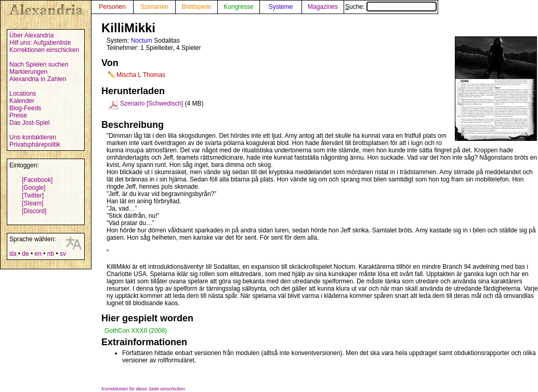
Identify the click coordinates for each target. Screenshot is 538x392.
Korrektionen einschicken (44, 50)
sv (63, 254)
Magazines (323, 7)
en (38, 254)
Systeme (281, 7)
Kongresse (238, 7)
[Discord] (34, 211)
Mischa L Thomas (141, 75)
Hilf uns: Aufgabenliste (40, 43)
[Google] (34, 188)
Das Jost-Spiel (29, 123)
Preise (18, 115)
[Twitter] (33, 195)
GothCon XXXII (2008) (136, 331)
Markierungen (28, 72)
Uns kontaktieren (33, 137)
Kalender (22, 101)
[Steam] (32, 203)
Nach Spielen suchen (39, 64)
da (13, 254)
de (25, 254)
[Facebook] (37, 180)
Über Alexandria (31, 35)
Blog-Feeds (25, 108)
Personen (112, 7)
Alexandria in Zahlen (38, 79)
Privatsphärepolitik (35, 145)
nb (51, 254)
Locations (23, 94)
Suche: (391, 7)
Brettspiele (197, 7)
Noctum (142, 41)
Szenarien (154, 7)
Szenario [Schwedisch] (152, 103)
